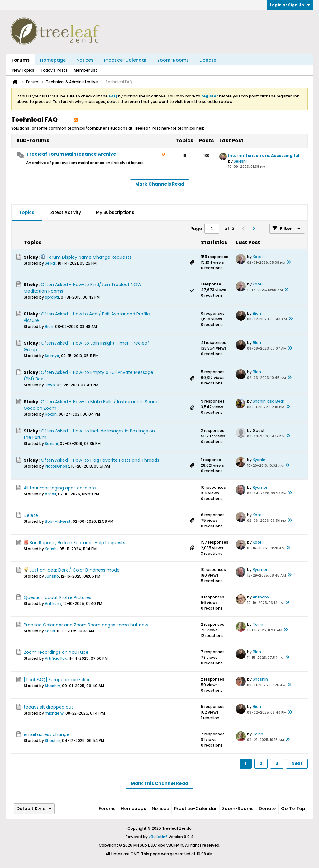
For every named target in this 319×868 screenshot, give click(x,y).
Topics (27, 212)
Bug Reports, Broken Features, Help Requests (77, 543)
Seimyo (52, 356)
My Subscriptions (115, 212)
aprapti (52, 297)
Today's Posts (54, 70)
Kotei (258, 257)
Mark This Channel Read (159, 783)
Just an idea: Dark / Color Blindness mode (75, 570)
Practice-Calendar (125, 60)
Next (297, 763)
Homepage (53, 60)
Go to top (293, 809)
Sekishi (240, 161)
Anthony (53, 604)
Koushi (51, 549)
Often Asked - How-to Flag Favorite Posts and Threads (100, 460)
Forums (21, 60)
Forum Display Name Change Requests (89, 257)
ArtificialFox (56, 658)
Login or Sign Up (290, 5)
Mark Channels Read (160, 184)
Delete (31, 515)
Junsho (52, 576)
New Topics (23, 70)
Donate (208, 60)
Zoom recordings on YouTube (56, 652)
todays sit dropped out (48, 707)
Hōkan (51, 414)
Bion (49, 326)
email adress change (47, 734)
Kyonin (259, 460)
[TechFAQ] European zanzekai (56, 680)
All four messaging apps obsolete (60, 488)
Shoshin (52, 686)
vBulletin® (158, 837)
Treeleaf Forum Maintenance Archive (71, 154)
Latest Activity (65, 212)
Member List (86, 70)
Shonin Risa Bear (268, 401)
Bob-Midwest (58, 521)
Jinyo (50, 385)
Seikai (50, 263)
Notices (85, 60)
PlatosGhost (57, 466)
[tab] (27, 213)
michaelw (54, 713)
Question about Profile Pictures (57, 597)
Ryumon (261, 487)
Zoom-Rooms (173, 60)
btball (50, 494)
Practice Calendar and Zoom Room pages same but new (86, 625)
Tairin (258, 624)
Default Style (34, 809)
